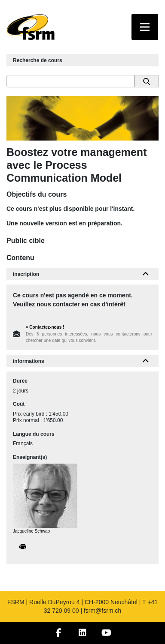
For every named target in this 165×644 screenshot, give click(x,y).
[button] (146, 274)
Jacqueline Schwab (31, 531)
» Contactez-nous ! (45, 327)
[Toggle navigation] (145, 27)
